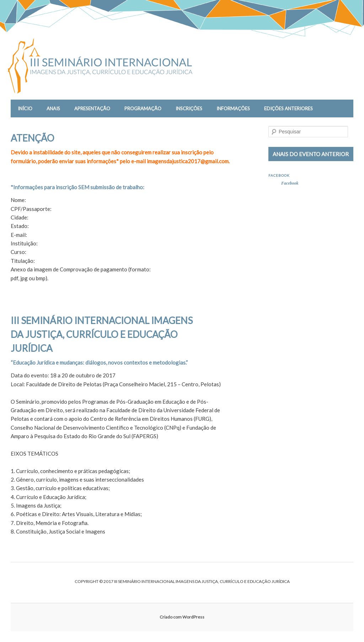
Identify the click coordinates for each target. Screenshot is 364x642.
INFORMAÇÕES (233, 108)
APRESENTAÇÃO (92, 108)
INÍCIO (25, 108)
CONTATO (29, 126)
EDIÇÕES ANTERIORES (288, 108)
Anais (53, 108)
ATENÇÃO (33, 138)
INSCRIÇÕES (189, 108)
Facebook (279, 175)
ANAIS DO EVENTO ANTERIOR (311, 154)
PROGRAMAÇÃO (143, 108)
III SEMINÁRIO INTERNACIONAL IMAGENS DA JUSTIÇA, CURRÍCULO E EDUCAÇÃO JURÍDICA (102, 334)
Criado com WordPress (182, 617)
